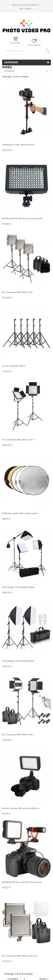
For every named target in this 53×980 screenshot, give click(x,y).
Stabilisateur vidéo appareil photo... (19, 145)
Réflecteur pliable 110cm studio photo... (21, 513)
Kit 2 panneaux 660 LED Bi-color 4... (19, 440)
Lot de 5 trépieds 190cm (14, 366)
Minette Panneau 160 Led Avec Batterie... (21, 808)
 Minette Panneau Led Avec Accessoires (22, 882)
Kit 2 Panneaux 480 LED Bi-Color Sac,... (21, 956)
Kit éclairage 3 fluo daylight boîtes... (19, 587)
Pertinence (26, 71)
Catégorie (11, 62)
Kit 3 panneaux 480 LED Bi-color (17, 292)
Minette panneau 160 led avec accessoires (22, 218)
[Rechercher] (26, 51)
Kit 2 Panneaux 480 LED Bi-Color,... (18, 735)
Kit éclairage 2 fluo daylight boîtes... (19, 661)
